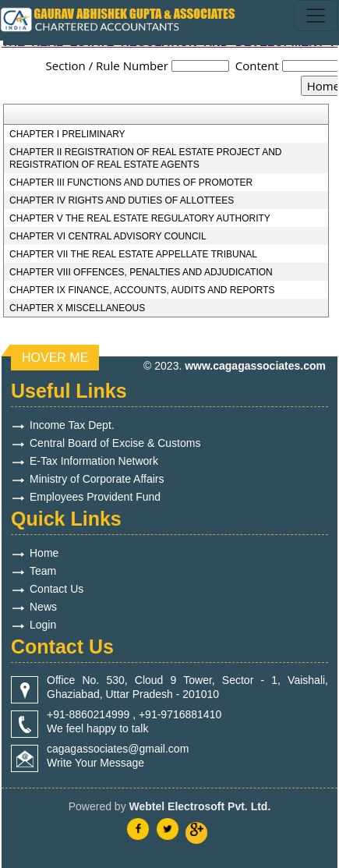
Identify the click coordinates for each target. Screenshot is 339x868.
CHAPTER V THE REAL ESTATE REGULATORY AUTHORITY (140, 218)
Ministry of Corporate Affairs (97, 479)
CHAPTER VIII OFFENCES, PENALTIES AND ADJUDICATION (141, 272)
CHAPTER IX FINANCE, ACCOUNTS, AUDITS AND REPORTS (142, 290)
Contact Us (56, 589)
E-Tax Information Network (94, 461)
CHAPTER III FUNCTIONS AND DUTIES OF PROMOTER (131, 182)
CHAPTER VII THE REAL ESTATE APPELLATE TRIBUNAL (133, 254)
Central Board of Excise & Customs (115, 443)
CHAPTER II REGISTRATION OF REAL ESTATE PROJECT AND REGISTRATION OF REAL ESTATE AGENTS (145, 158)
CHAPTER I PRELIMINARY (67, 134)
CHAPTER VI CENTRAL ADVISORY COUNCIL (108, 236)
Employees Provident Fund (95, 497)
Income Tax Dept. (72, 425)
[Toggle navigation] (316, 16)
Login (43, 625)
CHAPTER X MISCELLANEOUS (77, 308)
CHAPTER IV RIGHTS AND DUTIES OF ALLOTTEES (122, 200)
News (43, 607)
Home (44, 553)
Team (43, 571)
